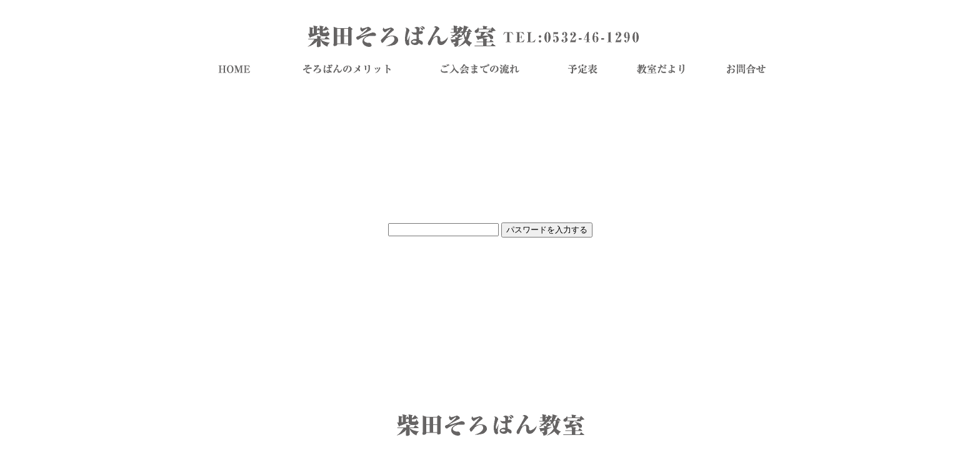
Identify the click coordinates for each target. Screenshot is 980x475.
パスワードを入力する (547, 230)
